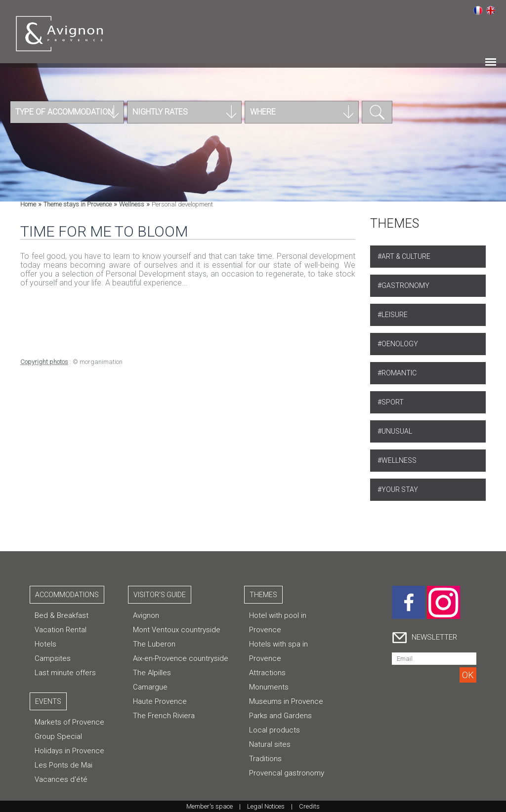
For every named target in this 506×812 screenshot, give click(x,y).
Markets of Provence (69, 722)
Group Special (58, 736)
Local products (274, 730)
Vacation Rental (61, 630)
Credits (309, 806)
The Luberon (154, 644)
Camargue (150, 687)
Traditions (265, 759)
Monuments (269, 687)
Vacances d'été (61, 779)
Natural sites (270, 744)
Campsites (53, 658)
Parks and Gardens (280, 716)
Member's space (210, 806)
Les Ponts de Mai (63, 765)
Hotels (45, 644)
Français (478, 10)
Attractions (267, 673)
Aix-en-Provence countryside (181, 658)
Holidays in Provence (69, 751)
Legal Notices (266, 806)
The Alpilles (152, 673)
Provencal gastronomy (287, 773)
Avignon (146, 615)
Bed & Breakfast (62, 615)
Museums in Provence (286, 701)
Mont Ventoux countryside (177, 630)
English (491, 10)
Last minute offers (65, 673)
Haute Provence (160, 701)
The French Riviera (164, 716)
